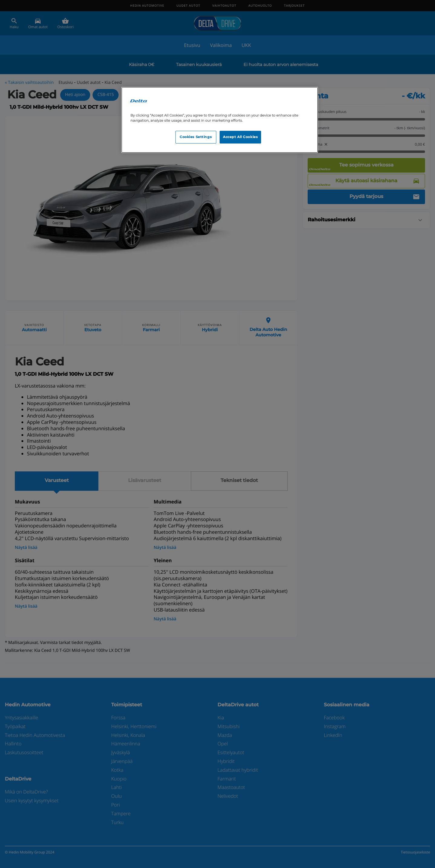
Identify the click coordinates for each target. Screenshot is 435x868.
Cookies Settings (196, 137)
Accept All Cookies (240, 137)
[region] (220, 120)
